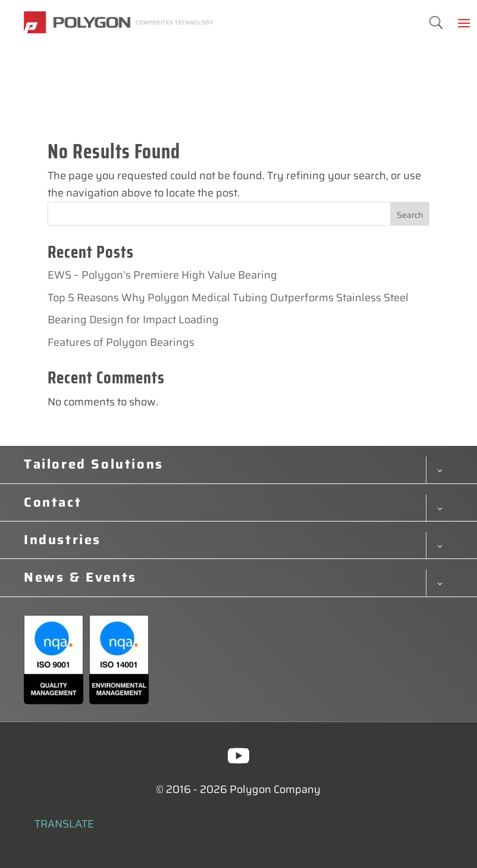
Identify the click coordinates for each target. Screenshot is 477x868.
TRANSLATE (64, 824)
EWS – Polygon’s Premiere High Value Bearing (162, 275)
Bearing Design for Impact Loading (133, 320)
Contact (53, 502)
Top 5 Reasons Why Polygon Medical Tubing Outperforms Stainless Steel (228, 298)
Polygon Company (275, 789)
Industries (62, 540)
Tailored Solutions (94, 464)
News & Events (80, 577)
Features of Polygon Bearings (121, 342)
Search (410, 215)
